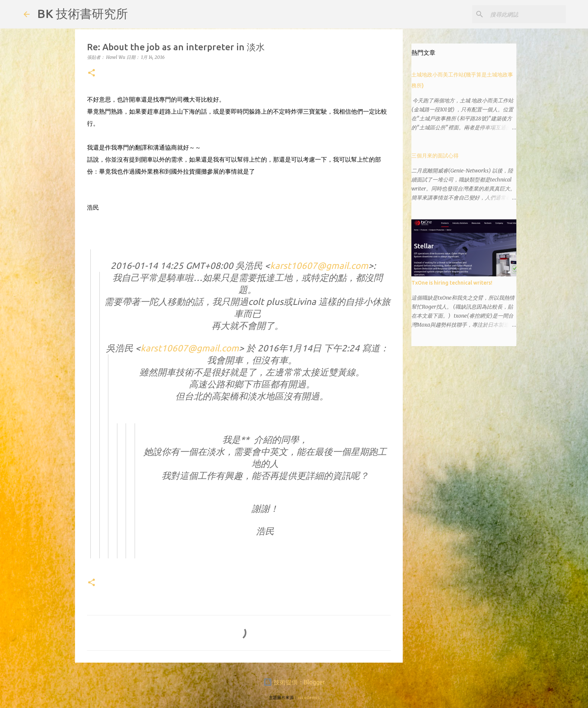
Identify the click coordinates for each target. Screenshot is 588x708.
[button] (91, 73)
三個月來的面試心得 (435, 156)
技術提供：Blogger (294, 682)
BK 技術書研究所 (82, 13)
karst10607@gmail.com (319, 266)
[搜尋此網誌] (526, 14)
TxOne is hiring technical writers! (452, 283)
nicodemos (309, 697)
